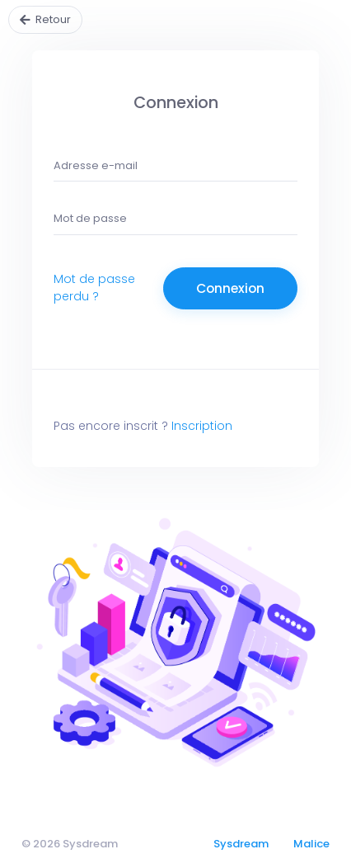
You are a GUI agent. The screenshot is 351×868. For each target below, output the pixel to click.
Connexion (230, 288)
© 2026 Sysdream (70, 844)
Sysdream (241, 844)
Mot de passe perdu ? (94, 288)
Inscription (202, 426)
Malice (311, 844)
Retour (53, 19)
